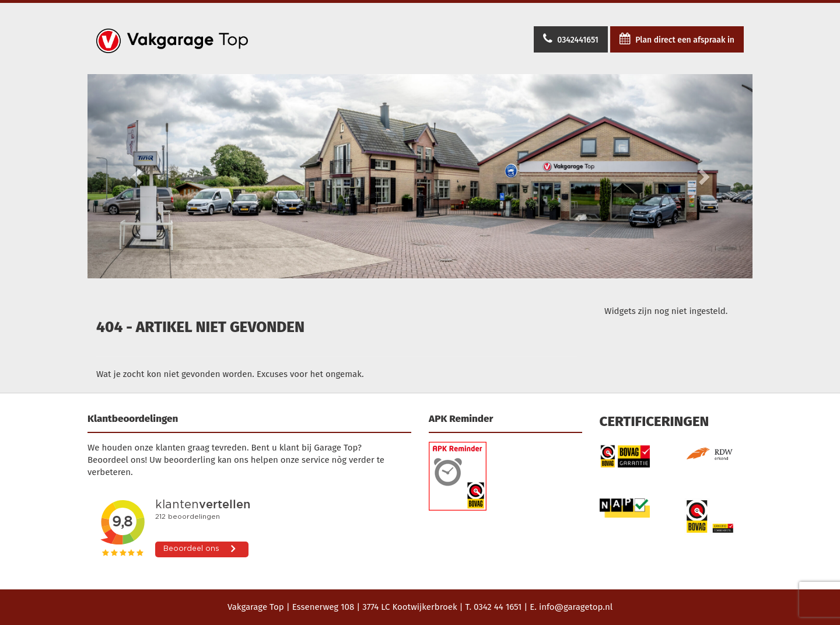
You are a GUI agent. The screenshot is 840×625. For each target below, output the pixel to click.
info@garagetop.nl (576, 607)
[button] (137, 176)
